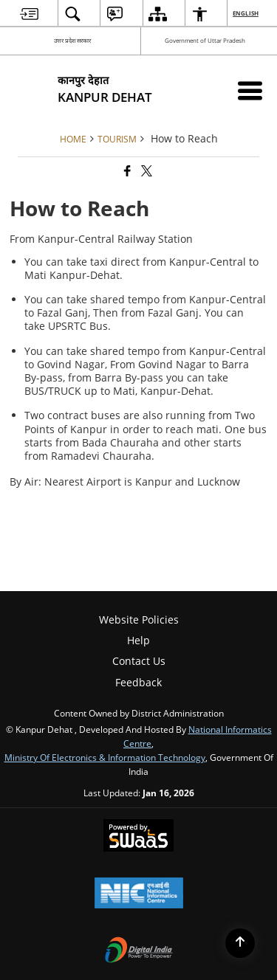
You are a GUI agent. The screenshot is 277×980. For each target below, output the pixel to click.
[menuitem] (29, 14)
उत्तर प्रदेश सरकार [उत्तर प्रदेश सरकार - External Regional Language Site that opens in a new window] (72, 40)
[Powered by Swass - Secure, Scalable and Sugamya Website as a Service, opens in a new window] (138, 837)
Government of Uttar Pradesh (205, 40)
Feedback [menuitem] (138, 682)
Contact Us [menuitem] (139, 661)
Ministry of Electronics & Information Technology (105, 757)
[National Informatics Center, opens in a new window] (139, 894)
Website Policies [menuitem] (139, 620)
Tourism (117, 139)
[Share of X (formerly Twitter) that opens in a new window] (146, 172)
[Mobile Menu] (250, 90)
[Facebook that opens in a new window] (126, 172)
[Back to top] (240, 943)
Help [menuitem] (138, 640)
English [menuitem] (246, 13)
